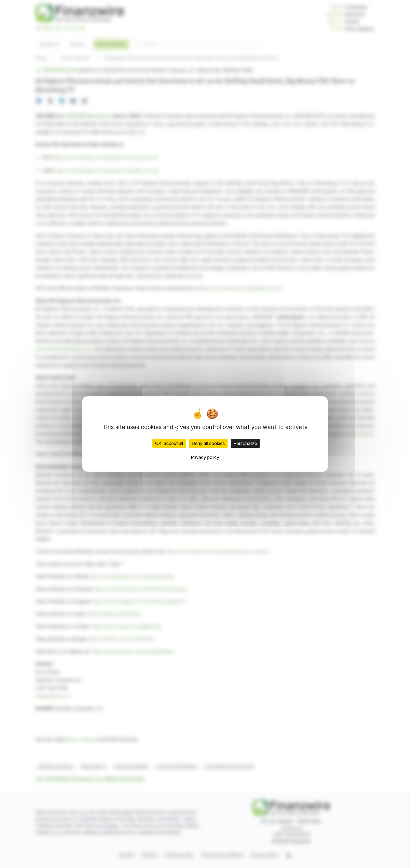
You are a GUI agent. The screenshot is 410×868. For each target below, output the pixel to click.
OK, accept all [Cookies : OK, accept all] (169, 443)
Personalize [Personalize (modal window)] (245, 443)
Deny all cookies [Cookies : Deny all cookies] (208, 443)
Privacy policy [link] (205, 457)
